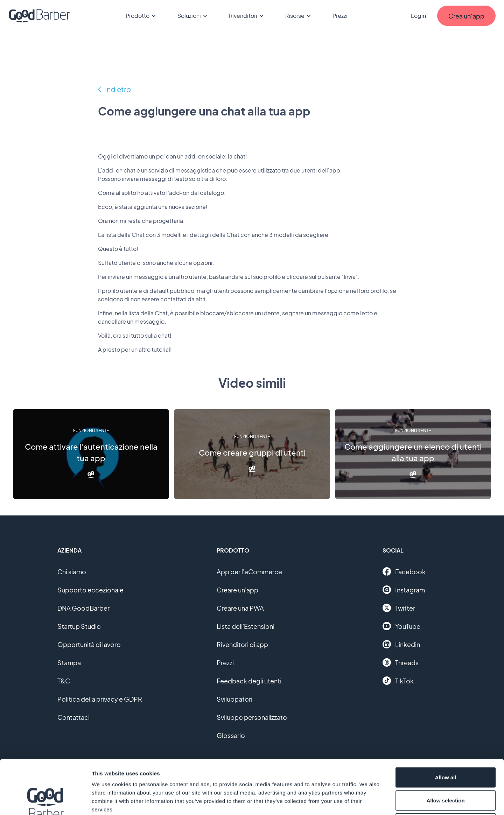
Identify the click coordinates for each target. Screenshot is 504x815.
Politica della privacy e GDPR (100, 699)
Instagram (404, 590)
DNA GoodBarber (83, 608)
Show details (367, 801)
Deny (446, 769)
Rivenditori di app (242, 644)
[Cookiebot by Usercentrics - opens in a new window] (45, 801)
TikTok (398, 681)
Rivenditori (247, 16)
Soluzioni (193, 16)
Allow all (446, 723)
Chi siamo (72, 572)
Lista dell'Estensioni (246, 626)
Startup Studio (79, 626)
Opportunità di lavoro (89, 644)
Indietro (118, 89)
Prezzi (340, 16)
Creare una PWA (240, 608)
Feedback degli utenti (249, 681)
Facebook (404, 571)
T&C (64, 681)
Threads (401, 662)
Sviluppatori (234, 699)
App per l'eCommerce (249, 572)
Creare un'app (237, 590)
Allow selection (445, 746)
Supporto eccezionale (90, 590)
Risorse (299, 16)
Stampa (69, 663)
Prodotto (142, 16)
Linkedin (401, 644)
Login (418, 16)
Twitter (399, 608)
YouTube (401, 626)
